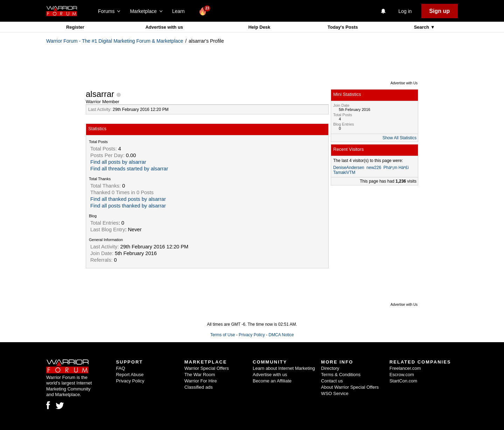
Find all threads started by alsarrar (129, 169)
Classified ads (199, 387)
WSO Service (335, 393)
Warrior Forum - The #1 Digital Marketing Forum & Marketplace (115, 41)
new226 (374, 168)
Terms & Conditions (341, 375)
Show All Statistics (400, 138)
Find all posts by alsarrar (118, 162)
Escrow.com (402, 375)
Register (75, 27)
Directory (330, 368)
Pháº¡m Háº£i (396, 168)
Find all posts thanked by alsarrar (128, 206)
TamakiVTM (344, 172)
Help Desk (259, 27)
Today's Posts (343, 27)
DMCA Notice (281, 335)
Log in (405, 11)
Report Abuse (130, 375)
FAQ (120, 368)
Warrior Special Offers (207, 368)
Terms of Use (223, 335)
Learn (180, 11)
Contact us (332, 381)
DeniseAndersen (349, 168)
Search (422, 27)
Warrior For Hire (201, 381)
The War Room (200, 375)
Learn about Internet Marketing (284, 368)
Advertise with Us (404, 83)
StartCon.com (403, 381)
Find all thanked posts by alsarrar (128, 199)
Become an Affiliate (272, 381)
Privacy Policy (252, 335)
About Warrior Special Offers (350, 387)
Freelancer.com (405, 368)
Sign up (439, 11)
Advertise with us (164, 27)
